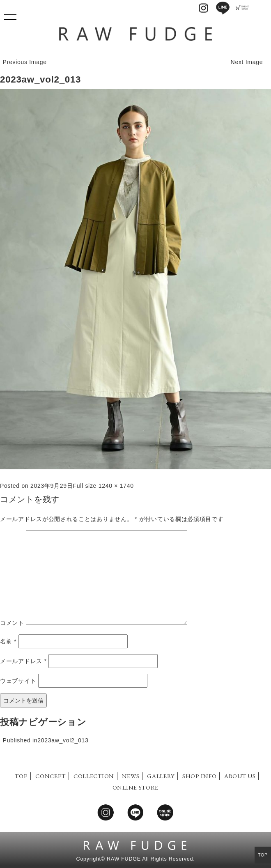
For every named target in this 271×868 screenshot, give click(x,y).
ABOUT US (240, 776)
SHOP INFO (199, 776)
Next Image (247, 62)
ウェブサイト (18, 681)
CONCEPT (51, 776)
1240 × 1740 (116, 486)
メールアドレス (23, 661)
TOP (21, 776)
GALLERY (161, 776)
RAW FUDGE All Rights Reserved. (151, 859)
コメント (12, 623)
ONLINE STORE (135, 787)
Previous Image (25, 62)
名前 (8, 641)
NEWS (131, 776)
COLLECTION (94, 776)
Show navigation (10, 14)
